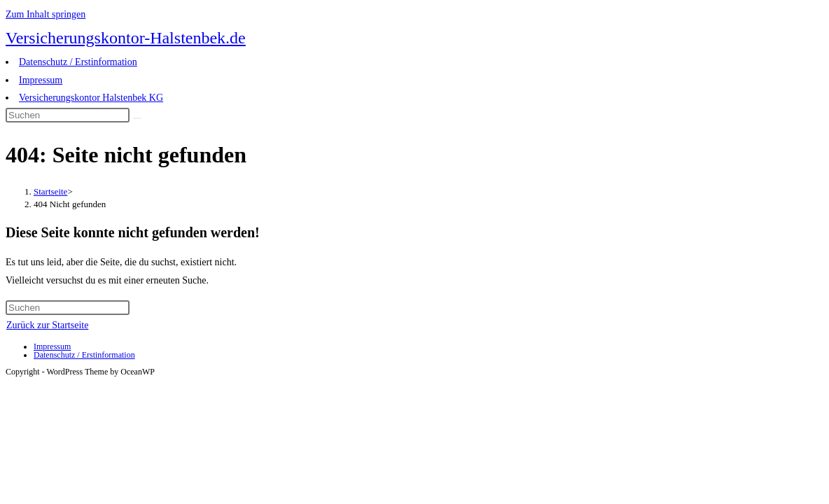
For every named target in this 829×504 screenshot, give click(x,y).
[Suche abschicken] (137, 118)
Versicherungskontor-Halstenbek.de (126, 38)
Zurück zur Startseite (47, 325)
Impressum (41, 80)
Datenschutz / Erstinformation (78, 62)
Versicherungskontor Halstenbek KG (91, 98)
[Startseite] (50, 191)
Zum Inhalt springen (46, 14)
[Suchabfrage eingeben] (68, 115)
